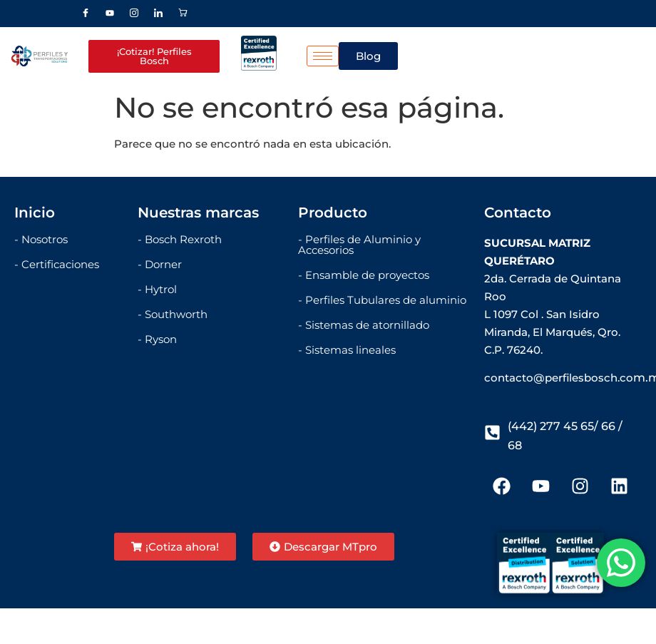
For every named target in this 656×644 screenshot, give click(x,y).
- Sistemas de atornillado (364, 325)
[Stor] (183, 14)
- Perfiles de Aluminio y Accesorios (359, 245)
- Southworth (173, 314)
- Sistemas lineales (347, 350)
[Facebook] (86, 14)
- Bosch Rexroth (180, 239)
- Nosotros (41, 239)
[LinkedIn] (158, 14)
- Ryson (157, 339)
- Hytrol (157, 289)
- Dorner (160, 264)
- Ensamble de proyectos (364, 275)
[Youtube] (110, 14)
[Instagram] (134, 14)
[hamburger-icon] (323, 56)
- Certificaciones (57, 264)
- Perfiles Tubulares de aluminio (382, 300)
